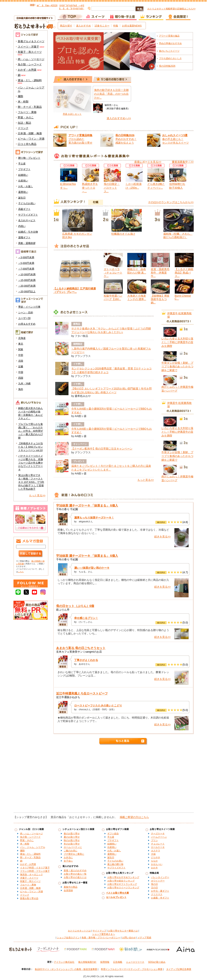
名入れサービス (27, 220)
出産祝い (23, 181)
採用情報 (105, 962)
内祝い (22, 226)
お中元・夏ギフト (160, 891)
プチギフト (24, 169)
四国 (21, 378)
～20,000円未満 (27, 286)
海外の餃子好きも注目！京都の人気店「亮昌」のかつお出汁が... (111, 94)
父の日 (154, 888)
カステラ (156, 851)
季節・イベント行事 (29, 307)
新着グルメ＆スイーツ (31, 41)
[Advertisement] (103, 780)
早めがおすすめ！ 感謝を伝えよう (126, 139)
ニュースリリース (135, 962)
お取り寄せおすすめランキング (123, 877)
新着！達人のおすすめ (75, 871)
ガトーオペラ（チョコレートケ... (113, 273)
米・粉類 (23, 102)
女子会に (68, 861)
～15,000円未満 (27, 280)
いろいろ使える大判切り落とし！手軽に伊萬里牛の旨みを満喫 (177, 342)
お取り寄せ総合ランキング (121, 881)
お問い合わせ (129, 938)
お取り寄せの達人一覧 (75, 874)
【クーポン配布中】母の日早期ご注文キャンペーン (102, 449)
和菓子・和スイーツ (30, 52)
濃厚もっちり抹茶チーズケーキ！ (94, 518)
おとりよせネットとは (79, 931)
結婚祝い (23, 175)
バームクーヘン (159, 837)
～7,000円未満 (26, 269)
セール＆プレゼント (116, 897)
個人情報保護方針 (87, 962)
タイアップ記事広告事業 (179, 969)
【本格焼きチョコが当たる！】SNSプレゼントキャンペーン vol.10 (31, 447)
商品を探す (66, 26)
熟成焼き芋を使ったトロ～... (90, 188)
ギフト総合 (113, 834)
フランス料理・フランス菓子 (35, 871)
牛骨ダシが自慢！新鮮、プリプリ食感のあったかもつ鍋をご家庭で (177, 366)
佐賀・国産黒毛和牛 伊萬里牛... (160, 273)
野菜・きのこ (26, 117)
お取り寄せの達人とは (75, 877)
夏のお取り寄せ (72, 837)
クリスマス (157, 894)
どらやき (156, 857)
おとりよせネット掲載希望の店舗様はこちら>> (172, 9)
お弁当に (68, 857)
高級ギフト (24, 209)
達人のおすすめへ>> (119, 118)
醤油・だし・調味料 (30, 80)
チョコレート (158, 844)
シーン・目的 (26, 312)
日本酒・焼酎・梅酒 (30, 133)
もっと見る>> (37, 495)
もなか (154, 861)
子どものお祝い (27, 203)
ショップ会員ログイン (68, 938)
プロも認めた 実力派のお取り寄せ (80, 139)
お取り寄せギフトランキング (122, 884)
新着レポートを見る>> (148, 162)
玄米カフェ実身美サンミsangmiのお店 (79, 652)
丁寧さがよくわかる (86, 660)
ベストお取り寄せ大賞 (117, 893)
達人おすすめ (83, 26)
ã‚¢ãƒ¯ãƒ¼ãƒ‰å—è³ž (72, 5)
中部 (21, 355)
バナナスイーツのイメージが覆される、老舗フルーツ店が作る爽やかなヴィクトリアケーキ (31, 463)
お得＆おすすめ (27, 324)
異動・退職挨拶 (27, 243)
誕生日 (22, 198)
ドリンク (23, 128)
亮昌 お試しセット (72, 114)
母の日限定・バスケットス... (112, 188)
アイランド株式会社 (64, 962)
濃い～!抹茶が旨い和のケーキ (92, 568)
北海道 (22, 338)
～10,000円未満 (27, 274)
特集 (116, 26)
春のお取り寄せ (72, 834)
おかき (154, 868)
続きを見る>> (162, 537)
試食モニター (102, 26)
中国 (21, 372)
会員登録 (68, 890)
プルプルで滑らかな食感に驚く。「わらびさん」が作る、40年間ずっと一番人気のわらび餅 (31, 431)
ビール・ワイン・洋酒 (31, 139)
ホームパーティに (73, 847)
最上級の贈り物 (115, 864)
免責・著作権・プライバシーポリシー (101, 938)
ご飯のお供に (71, 851)
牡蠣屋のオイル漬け (123, 234)
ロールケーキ (158, 847)
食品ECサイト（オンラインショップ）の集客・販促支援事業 (66, 969)
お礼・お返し (26, 186)
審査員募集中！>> (183, 162)
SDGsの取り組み (157, 962)
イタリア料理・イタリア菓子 (35, 868)
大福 (153, 854)
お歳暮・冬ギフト (160, 898)
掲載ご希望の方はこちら (134, 817)
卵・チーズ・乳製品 (30, 107)
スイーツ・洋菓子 (28, 47)
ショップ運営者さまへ (104, 934)
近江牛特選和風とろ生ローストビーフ (82, 693)
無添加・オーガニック (31, 874)
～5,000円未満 (26, 263)
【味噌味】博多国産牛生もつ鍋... (160, 299)
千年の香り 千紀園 (67, 509)
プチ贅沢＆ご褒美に (74, 854)
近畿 (21, 366)
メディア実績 (144, 938)
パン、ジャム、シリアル (33, 847)
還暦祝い (23, 192)
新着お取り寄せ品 (29, 898)
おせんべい (157, 864)
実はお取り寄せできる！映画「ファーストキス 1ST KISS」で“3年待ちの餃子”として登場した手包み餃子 (31, 482)
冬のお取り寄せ (72, 844)
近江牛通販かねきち (68, 697)
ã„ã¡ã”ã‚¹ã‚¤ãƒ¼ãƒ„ (72, 9)
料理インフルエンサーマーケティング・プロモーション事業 (132, 969)
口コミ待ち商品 (27, 144)
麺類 (20, 96)
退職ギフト (24, 237)
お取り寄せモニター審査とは (123, 931)
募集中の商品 (71, 887)
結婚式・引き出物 (28, 232)
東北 (21, 344)
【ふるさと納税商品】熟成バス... (184, 273)
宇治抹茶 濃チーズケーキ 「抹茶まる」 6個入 (87, 506)
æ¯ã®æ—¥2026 (47, 5)
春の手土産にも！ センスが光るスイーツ (176, 139)
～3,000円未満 (26, 257)
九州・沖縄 (24, 384)
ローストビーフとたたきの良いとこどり (98, 705)
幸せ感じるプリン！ (86, 618)
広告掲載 (118, 962)
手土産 (22, 164)
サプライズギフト (28, 215)
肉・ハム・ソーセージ (31, 59)
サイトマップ (99, 931)
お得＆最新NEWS (132, 26)
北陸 (21, 361)
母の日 (154, 884)
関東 (21, 349)
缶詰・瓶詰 (24, 123)
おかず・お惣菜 (27, 70)
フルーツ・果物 (27, 112)
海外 (21, 389)
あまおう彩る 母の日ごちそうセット (81, 648)
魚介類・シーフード (30, 64)
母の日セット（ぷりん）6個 (75, 606)
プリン (154, 840)
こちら (21, 572)
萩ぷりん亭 (63, 610)
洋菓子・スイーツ (29, 878)
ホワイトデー (158, 881)
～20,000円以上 (27, 291)
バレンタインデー (160, 877)
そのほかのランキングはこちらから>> (171, 202)
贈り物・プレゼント (29, 158)
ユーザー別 (24, 318)
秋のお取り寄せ (72, 840)
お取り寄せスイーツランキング (123, 888)
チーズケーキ (158, 834)
